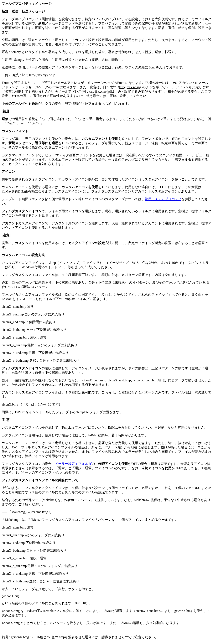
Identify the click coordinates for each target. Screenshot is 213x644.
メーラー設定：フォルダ (73, 464)
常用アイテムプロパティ (163, 199)
